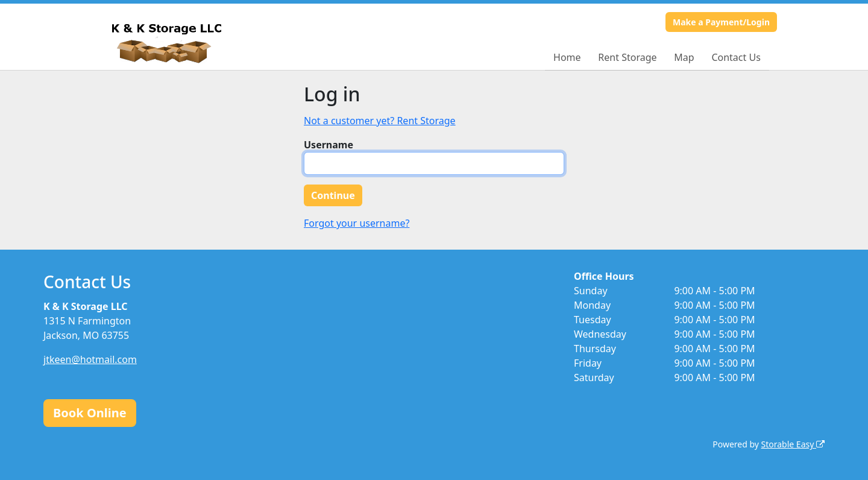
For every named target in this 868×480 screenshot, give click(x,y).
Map (684, 57)
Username (329, 145)
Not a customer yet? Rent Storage (380, 121)
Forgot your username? (357, 223)
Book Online (90, 413)
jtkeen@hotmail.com (90, 359)
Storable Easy (793, 444)
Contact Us (736, 57)
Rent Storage (627, 57)
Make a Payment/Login (721, 22)
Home (567, 57)
